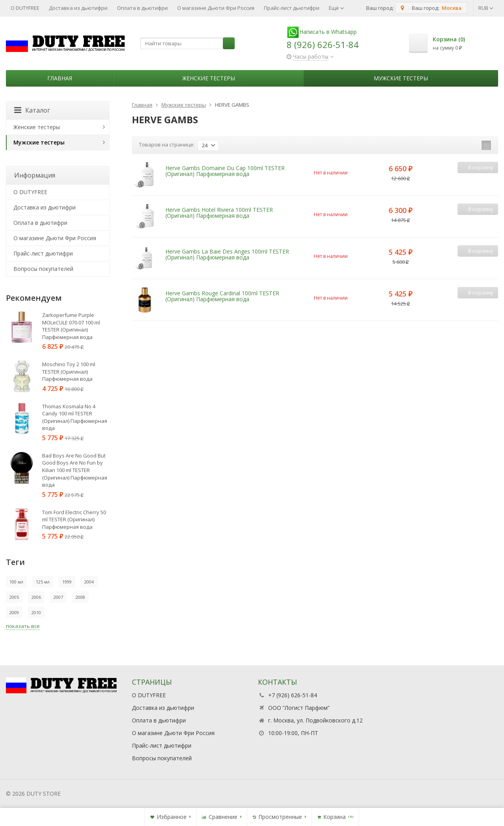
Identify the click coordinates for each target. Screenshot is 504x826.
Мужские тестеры (401, 78)
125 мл (43, 582)
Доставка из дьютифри (78, 8)
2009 (14, 612)
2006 (36, 597)
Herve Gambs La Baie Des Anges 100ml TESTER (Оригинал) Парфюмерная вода (227, 254)
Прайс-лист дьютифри (292, 8)
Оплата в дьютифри (142, 8)
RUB (486, 8)
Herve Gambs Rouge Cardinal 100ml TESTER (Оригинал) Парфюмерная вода (222, 296)
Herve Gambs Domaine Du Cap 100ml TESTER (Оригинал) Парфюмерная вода (225, 171)
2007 (58, 597)
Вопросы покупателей (43, 269)
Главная (60, 78)
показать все (23, 626)
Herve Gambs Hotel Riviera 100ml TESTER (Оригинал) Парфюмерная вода (219, 213)
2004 (89, 582)
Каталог (32, 110)
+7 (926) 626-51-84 (293, 695)
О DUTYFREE (25, 8)
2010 (36, 612)
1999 (67, 582)
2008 (80, 597)
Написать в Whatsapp (322, 32)
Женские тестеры (209, 78)
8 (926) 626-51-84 (323, 44)
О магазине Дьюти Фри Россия (216, 8)
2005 (14, 597)
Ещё (336, 8)
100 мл (16, 582)
